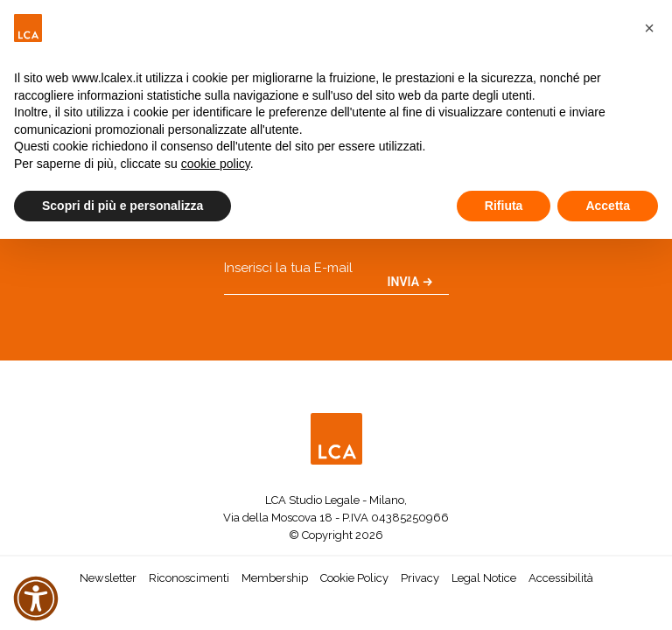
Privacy (420, 578)
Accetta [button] (608, 206)
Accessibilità (561, 578)
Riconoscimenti (189, 578)
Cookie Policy (354, 578)
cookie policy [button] (216, 164)
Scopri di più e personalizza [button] (122, 206)
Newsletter (108, 578)
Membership (275, 578)
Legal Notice (484, 578)
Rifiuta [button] (504, 206)
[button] (649, 28)
